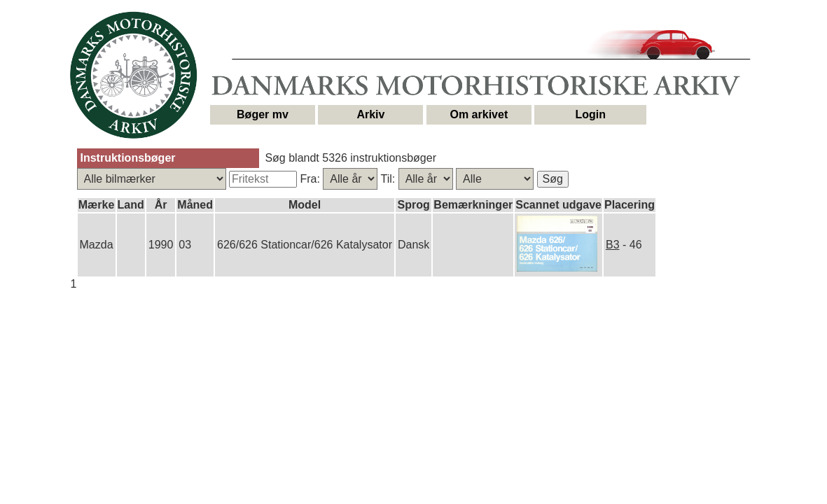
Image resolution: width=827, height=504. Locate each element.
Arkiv (370, 114)
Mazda (97, 245)
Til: (389, 179)
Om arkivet (479, 114)
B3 (613, 245)
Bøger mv (263, 114)
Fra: (311, 179)
